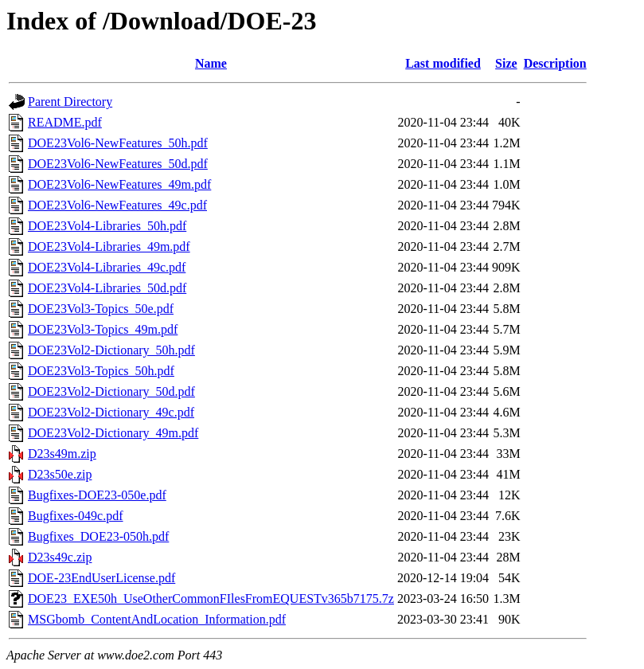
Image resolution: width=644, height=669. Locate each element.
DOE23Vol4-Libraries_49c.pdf (107, 267)
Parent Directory (70, 102)
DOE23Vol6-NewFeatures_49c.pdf (117, 205)
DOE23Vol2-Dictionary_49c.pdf (111, 412)
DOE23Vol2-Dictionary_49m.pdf (113, 433)
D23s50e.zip (60, 474)
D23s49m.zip (62, 454)
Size (506, 63)
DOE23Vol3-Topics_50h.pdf (101, 371)
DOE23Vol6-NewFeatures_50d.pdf (118, 164)
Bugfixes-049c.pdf (76, 516)
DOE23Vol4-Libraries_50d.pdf (107, 288)
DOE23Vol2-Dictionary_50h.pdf (111, 350)
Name (211, 63)
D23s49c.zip (60, 557)
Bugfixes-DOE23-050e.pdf (97, 495)
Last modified (443, 63)
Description (555, 63)
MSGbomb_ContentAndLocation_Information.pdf (157, 619)
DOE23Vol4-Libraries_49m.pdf (109, 246)
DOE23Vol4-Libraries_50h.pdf (107, 226)
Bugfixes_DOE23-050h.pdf (98, 536)
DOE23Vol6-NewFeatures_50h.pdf (118, 143)
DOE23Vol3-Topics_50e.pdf (101, 309)
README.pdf (65, 122)
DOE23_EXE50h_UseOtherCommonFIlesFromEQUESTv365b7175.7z (211, 599)
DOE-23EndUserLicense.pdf (101, 578)
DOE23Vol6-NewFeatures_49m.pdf (119, 184)
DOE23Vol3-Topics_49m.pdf (103, 329)
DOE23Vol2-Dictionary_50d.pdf (111, 391)
